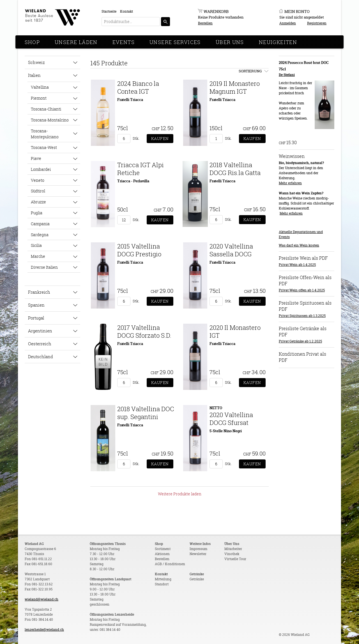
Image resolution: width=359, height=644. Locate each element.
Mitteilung (163, 579)
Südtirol (38, 191)
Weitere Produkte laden (180, 494)
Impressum (198, 549)
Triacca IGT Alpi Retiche (141, 169)
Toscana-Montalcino (50, 120)
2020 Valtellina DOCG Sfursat (231, 419)
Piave (36, 158)
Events (124, 42)
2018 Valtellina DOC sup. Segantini (146, 413)
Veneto (38, 180)
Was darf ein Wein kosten (299, 245)
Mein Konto (297, 11)
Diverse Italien (44, 267)
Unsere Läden (76, 42)
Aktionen (162, 554)
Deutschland (41, 357)
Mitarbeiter (233, 549)
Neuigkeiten (278, 42)
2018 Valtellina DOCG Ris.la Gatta (235, 169)
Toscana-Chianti (46, 109)
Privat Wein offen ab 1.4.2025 (302, 290)
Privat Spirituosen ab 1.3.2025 (302, 316)
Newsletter (198, 554)
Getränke (197, 579)
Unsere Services (175, 42)
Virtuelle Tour (235, 559)
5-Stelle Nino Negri (226, 431)
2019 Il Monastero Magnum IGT (235, 87)
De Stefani (287, 75)
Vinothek (232, 554)
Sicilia (36, 245)
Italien (34, 75)
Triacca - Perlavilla (133, 181)
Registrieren (317, 23)
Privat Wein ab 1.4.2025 (297, 265)
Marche (38, 256)
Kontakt (126, 11)
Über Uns (230, 42)
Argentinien (40, 331)
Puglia (37, 213)
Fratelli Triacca (130, 100)
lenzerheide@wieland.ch (44, 630)
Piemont (39, 98)
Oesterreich (40, 344)
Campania (40, 224)
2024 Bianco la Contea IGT (138, 87)
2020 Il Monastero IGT (235, 331)
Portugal (36, 318)
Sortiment (163, 549)
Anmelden (288, 23)
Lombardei (41, 169)
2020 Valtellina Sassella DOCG (231, 250)
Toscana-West (44, 147)
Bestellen (205, 23)
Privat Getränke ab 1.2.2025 (300, 341)
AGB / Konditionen (170, 564)
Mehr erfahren (290, 183)
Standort (162, 584)
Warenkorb (216, 11)
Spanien (36, 305)
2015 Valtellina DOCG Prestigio (139, 250)
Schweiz (36, 62)
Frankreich (39, 292)
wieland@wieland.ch (42, 599)
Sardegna (40, 235)
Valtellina (40, 87)
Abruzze (38, 202)
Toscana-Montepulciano (45, 134)
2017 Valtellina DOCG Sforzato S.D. (144, 331)
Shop (32, 42)
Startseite (109, 11)
